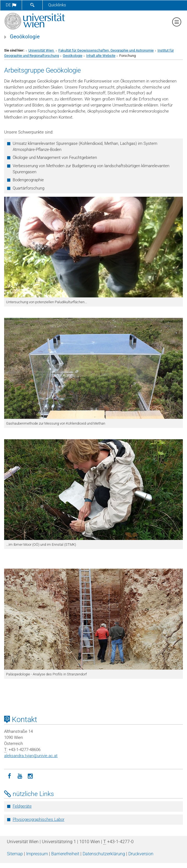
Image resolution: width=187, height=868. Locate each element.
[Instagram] (30, 776)
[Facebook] (9, 776)
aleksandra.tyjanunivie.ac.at (31, 756)
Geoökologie (25, 37)
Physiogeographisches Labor (39, 819)
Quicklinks (57, 5)
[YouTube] (20, 776)
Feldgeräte (22, 806)
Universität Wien (41, 50)
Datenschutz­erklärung (104, 854)
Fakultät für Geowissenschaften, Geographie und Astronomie (106, 50)
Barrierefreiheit (65, 854)
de (11, 5)
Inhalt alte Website (101, 56)
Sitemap (15, 854)
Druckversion (141, 854)
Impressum (37, 854)
